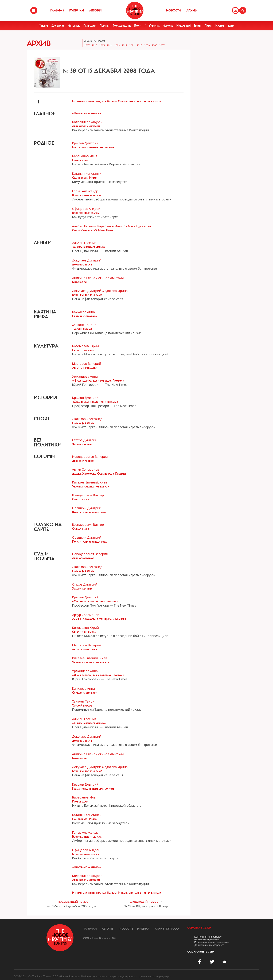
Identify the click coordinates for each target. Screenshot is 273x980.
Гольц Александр (85, 191)
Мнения (143, 929)
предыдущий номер (73, 901)
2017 (87, 45)
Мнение (44, 26)
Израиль (168, 26)
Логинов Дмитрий (110, 278)
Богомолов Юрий (85, 346)
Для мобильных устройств (209, 945)
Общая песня (81, 499)
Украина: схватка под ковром (91, 486)
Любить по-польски (85, 368)
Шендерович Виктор (88, 495)
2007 (162, 45)
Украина (154, 26)
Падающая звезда (83, 423)
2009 (147, 45)
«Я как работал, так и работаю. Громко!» (98, 381)
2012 (124, 45)
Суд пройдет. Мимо (84, 178)
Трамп (198, 26)
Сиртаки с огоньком (85, 316)
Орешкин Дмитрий (87, 508)
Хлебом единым (82, 444)
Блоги (138, 26)
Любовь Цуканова (137, 226)
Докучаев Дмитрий (87, 260)
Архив (191, 10)
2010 (139, 45)
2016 (94, 45)
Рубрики (77, 10)
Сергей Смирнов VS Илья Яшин (92, 230)
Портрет (105, 26)
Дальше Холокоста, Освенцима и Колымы (99, 474)
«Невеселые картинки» (87, 113)
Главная (57, 10)
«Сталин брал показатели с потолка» (95, 402)
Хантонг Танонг (84, 325)
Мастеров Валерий (87, 364)
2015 (102, 45)
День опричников (83, 461)
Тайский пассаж (82, 329)
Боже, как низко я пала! (87, 295)
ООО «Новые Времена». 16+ (100, 938)
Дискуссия (58, 26)
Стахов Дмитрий (85, 440)
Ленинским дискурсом (86, 126)
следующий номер (144, 901)
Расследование (122, 26)
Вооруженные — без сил (87, 195)
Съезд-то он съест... (84, 350)
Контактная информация (208, 937)
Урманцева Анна (85, 376)
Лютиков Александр (87, 419)
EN (235, 11)
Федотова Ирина (115, 291)
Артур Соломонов (86, 469)
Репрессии (90, 26)
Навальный (184, 26)
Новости (174, 10)
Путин (208, 26)
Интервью (74, 26)
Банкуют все (80, 282)
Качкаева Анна (83, 312)
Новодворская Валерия (90, 457)
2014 (109, 45)
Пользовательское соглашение (212, 942)
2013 (117, 45)
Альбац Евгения (84, 226)
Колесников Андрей (87, 122)
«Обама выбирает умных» (89, 247)
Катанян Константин (88, 174)
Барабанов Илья (85, 156)
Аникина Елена (84, 278)
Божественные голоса (85, 213)
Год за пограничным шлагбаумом (93, 147)
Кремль (220, 26)
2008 (154, 45)
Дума (231, 26)
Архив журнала (167, 929)
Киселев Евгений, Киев (90, 482)
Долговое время (82, 264)
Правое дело (80, 160)
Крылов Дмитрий (85, 143)
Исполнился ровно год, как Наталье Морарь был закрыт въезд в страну (117, 101)
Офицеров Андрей (86, 209)
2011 (132, 45)
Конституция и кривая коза (89, 512)
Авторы (95, 10)
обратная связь (199, 928)
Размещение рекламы (207, 939)
